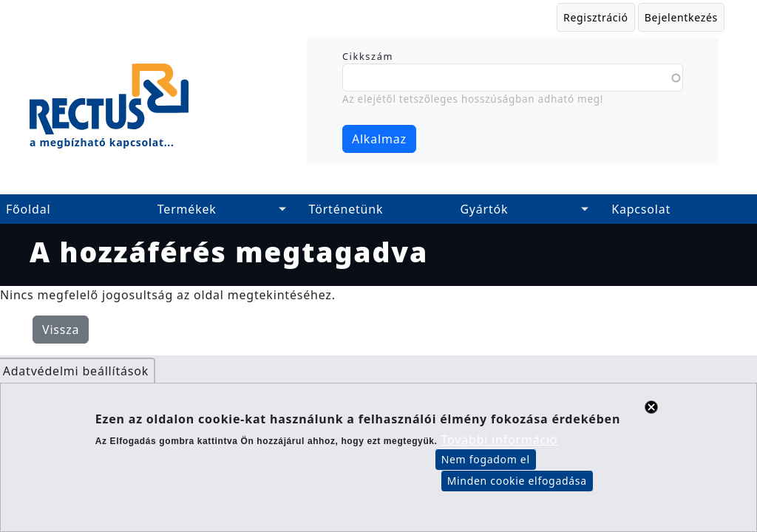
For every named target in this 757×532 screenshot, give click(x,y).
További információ (500, 450)
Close (651, 417)
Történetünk (346, 209)
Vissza (61, 330)
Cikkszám (368, 56)
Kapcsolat (641, 209)
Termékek (187, 209)
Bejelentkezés (681, 17)
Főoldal (28, 209)
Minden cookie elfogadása (517, 491)
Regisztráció (596, 17)
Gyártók (484, 209)
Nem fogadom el (486, 470)
